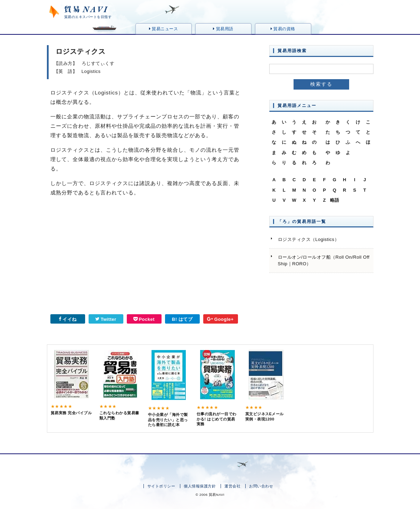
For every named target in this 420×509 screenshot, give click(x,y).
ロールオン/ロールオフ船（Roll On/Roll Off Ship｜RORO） (324, 261)
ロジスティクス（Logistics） (309, 239)
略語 (335, 200)
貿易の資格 (283, 29)
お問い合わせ (261, 486)
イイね (68, 319)
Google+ (220, 319)
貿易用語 (223, 29)
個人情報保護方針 (200, 486)
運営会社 (232, 486)
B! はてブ (182, 319)
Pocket (144, 319)
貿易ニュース (163, 29)
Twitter (106, 319)
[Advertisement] (94, 258)
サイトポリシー (161, 486)
